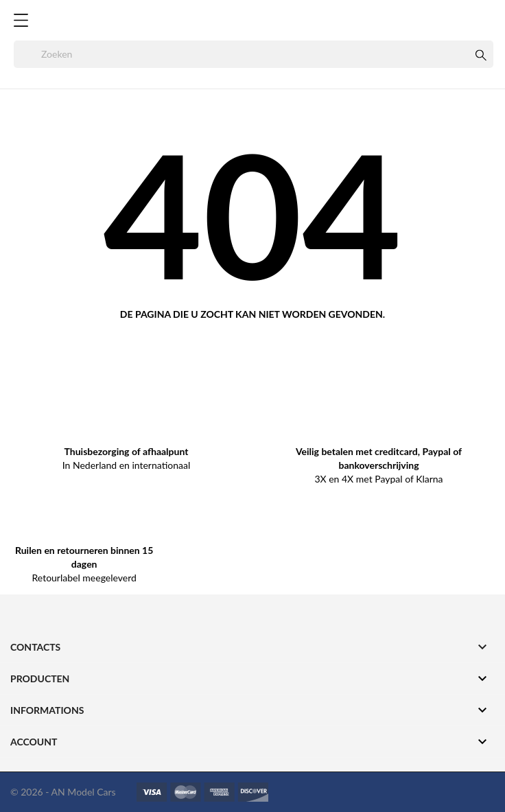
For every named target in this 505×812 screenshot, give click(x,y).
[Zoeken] (254, 54)
